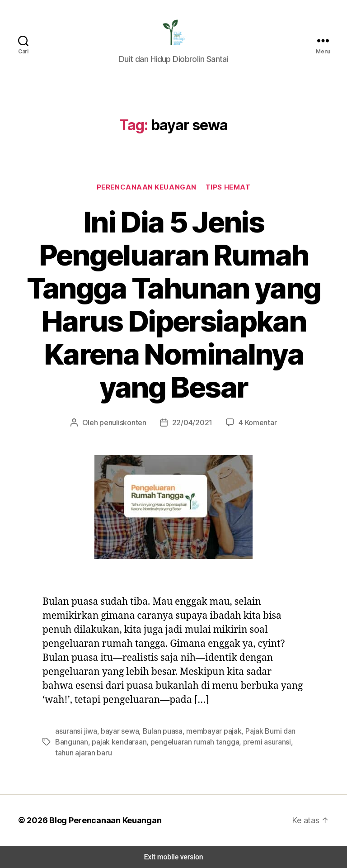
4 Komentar (253, 422)
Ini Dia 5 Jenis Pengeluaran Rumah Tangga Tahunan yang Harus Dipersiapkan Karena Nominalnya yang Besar (173, 304)
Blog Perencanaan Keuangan (100, 820)
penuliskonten (126, 422)
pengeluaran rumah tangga (188, 742)
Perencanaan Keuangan (148, 187)
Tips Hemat (227, 187)
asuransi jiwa (75, 731)
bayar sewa (117, 731)
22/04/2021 (191, 422)
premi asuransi (257, 742)
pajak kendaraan (117, 742)
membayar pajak (207, 731)
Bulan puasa (158, 731)
